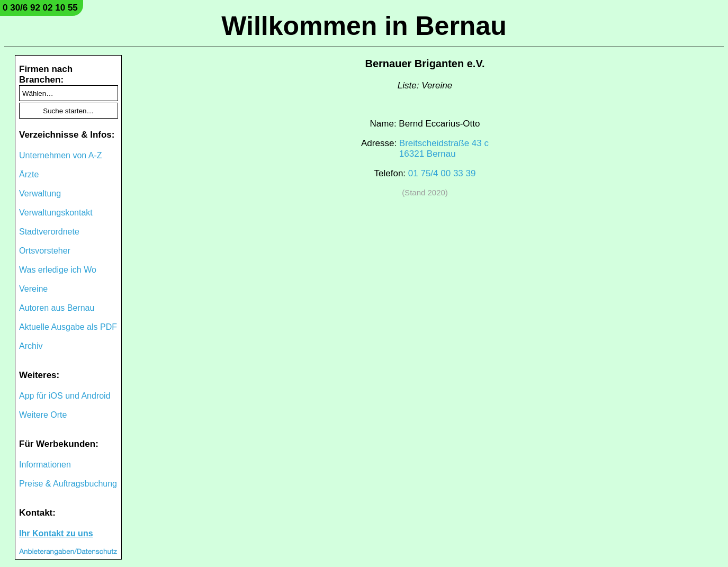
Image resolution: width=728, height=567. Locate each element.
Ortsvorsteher (45, 251)
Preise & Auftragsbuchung (68, 484)
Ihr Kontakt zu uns (56, 533)
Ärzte (29, 174)
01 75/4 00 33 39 (442, 173)
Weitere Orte (43, 415)
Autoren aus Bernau (57, 308)
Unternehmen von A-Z (61, 155)
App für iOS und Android (65, 396)
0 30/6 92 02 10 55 (40, 8)
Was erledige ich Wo (58, 270)
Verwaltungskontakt (56, 213)
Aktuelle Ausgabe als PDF (68, 327)
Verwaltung (40, 193)
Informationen (45, 465)
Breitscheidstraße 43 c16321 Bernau (444, 148)
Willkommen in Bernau (364, 26)
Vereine (33, 289)
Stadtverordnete (49, 232)
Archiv (31, 346)
